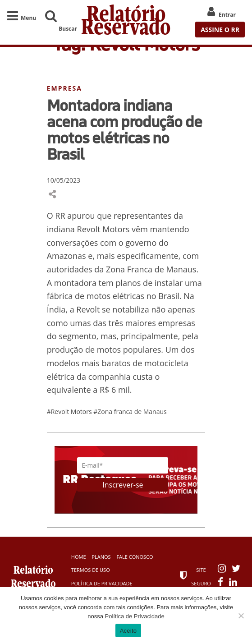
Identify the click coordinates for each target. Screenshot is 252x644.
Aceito (128, 631)
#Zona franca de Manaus (130, 412)
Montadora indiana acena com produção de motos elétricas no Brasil (124, 129)
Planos (101, 557)
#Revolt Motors (70, 412)
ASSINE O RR (220, 30)
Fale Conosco (135, 557)
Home (79, 557)
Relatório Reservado (126, 22)
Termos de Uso (91, 570)
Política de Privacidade (102, 583)
